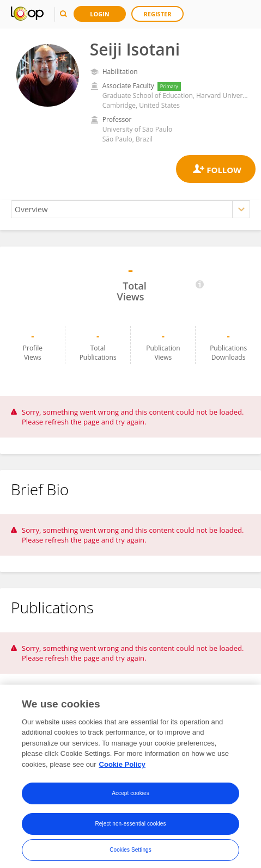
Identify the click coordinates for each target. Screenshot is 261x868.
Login (100, 14)
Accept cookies (130, 801)
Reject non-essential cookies (130, 832)
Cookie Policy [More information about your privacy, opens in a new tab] (122, 772)
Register (158, 14)
